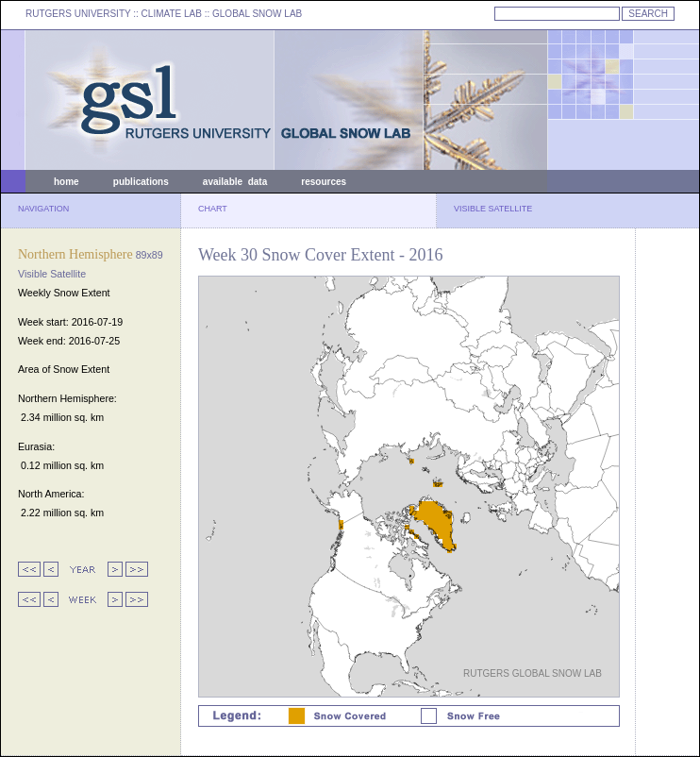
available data (235, 182)
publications (141, 182)
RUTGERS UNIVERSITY (78, 14)
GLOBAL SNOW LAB (257, 14)
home (67, 182)
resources (324, 182)
